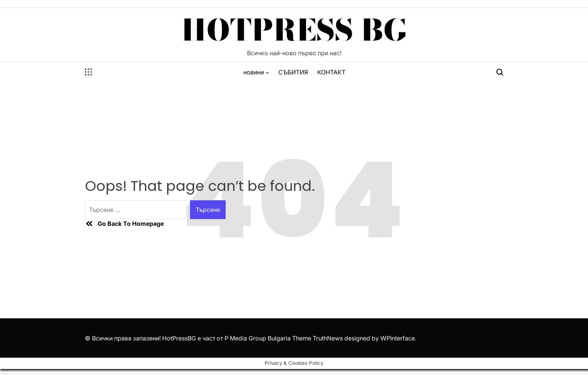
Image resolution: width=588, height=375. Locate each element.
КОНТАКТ (331, 72)
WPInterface (398, 338)
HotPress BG (294, 30)
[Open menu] (89, 72)
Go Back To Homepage (124, 224)
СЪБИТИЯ (293, 72)
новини (256, 72)
